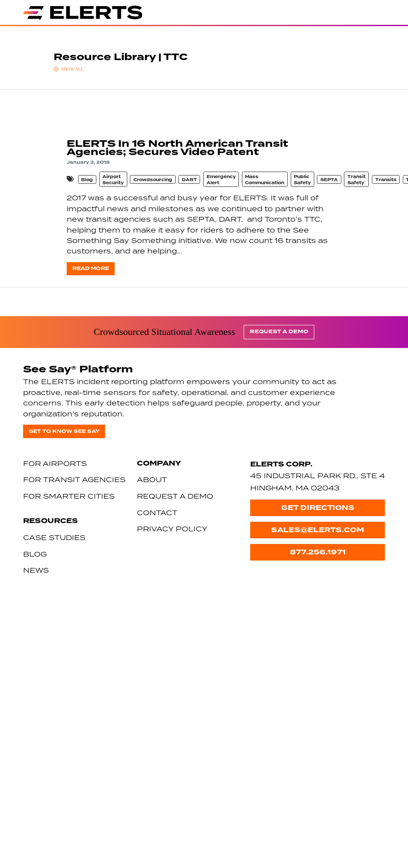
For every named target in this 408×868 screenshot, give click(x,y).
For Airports (55, 463)
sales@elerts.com (318, 530)
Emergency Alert (221, 180)
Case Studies (54, 537)
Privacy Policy (172, 529)
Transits (386, 180)
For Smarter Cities (69, 496)
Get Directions (318, 508)
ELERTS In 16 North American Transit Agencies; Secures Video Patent (177, 148)
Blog (87, 180)
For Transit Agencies (74, 480)
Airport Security (113, 180)
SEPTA (329, 180)
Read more (91, 269)
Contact (157, 513)
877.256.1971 (318, 552)
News (36, 570)
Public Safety (302, 180)
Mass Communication (265, 180)
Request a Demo (279, 332)
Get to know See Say (64, 431)
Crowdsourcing (153, 180)
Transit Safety (357, 180)
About (152, 480)
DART (189, 180)
